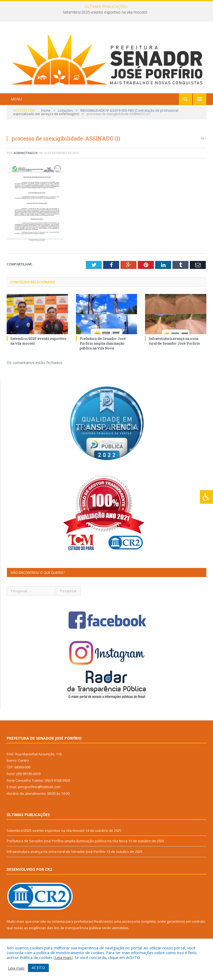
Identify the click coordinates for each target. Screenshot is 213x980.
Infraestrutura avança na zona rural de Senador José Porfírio (174, 341)
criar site (39, 921)
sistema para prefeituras (72, 921)
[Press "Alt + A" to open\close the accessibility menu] (206, 497)
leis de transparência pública (77, 928)
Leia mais (63, 957)
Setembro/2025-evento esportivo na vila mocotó (105, 12)
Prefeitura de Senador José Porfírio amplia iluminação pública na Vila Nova (103, 343)
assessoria (131, 921)
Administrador (26, 153)
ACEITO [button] (38, 968)
